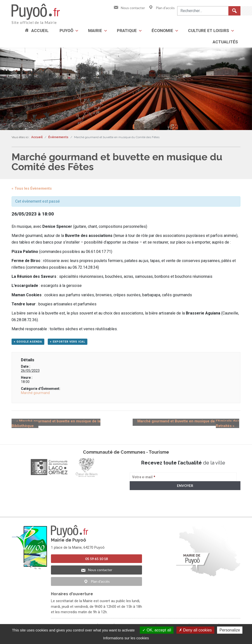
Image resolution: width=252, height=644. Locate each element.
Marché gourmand (35, 394)
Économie (162, 31)
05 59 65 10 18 (96, 560)
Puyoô (66, 31)
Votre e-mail (144, 478)
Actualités (225, 42)
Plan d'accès (162, 8)
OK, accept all (157, 630)
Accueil (40, 31)
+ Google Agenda (28, 343)
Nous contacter (129, 8)
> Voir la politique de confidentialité (149, 510)
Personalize (230, 630)
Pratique (127, 31)
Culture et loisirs (209, 31)
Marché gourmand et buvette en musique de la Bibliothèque (65, 423)
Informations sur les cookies (126, 638)
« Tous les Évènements (32, 188)
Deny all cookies (195, 630)
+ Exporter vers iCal (68, 343)
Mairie (95, 31)
